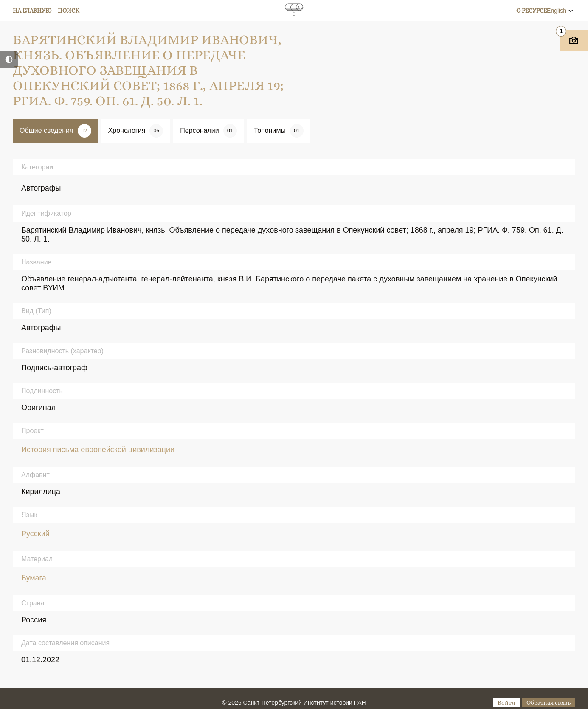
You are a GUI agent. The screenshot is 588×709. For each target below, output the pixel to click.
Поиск (69, 11)
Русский (35, 534)
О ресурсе (532, 11)
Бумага (34, 578)
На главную (32, 11)
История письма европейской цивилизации (98, 450)
